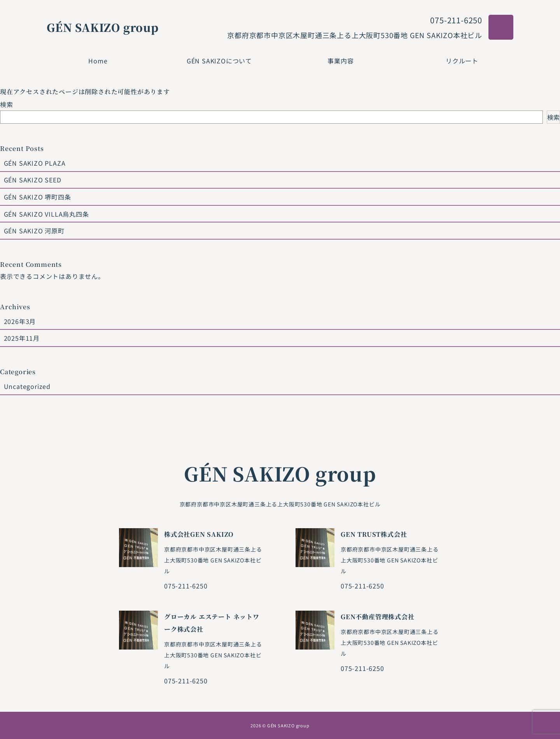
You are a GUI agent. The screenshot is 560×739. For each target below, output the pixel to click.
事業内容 (340, 61)
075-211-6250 (456, 20)
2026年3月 (20, 321)
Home (98, 61)
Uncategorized (27, 386)
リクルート (462, 61)
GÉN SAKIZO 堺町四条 (38, 197)
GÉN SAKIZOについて (219, 61)
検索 (7, 104)
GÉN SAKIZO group (103, 27)
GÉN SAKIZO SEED (33, 180)
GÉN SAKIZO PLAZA (35, 163)
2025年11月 (22, 338)
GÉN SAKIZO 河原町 (34, 231)
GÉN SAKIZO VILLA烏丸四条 (46, 214)
